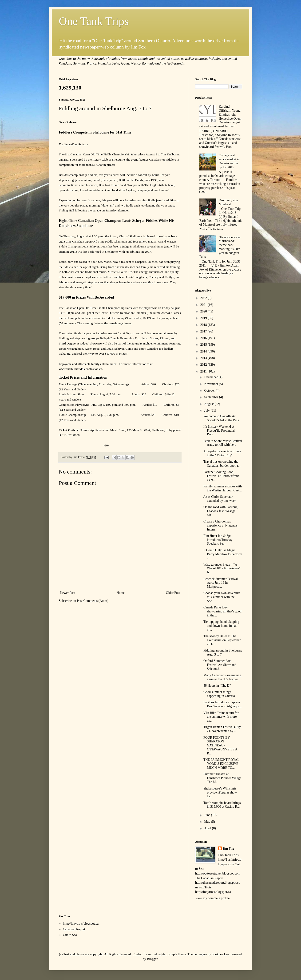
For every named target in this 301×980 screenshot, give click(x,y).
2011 (204, 371)
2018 (204, 325)
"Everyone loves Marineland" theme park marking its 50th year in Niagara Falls (220, 247)
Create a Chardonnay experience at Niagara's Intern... (220, 525)
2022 (204, 298)
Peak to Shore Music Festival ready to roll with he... (223, 443)
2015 (204, 345)
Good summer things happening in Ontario (219, 694)
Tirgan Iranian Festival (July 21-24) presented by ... (222, 729)
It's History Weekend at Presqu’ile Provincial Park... (219, 431)
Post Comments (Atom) (93, 601)
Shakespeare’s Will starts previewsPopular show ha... (220, 792)
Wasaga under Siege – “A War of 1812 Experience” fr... (222, 569)
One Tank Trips (94, 21)
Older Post (173, 593)
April (208, 828)
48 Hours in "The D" (217, 686)
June (208, 815)
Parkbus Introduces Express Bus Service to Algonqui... (223, 704)
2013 (204, 358)
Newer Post (68, 593)
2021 (204, 305)
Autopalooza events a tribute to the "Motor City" (222, 453)
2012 (204, 365)
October (210, 391)
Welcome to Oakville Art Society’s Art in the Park (221, 418)
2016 (204, 338)
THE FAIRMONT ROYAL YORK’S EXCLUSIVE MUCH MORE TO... (221, 764)
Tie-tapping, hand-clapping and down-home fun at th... (221, 626)
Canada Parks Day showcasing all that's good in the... (222, 611)
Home (121, 593)
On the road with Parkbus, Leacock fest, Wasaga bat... (221, 511)
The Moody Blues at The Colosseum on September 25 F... (222, 640)
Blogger (152, 959)
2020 (204, 311)
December (211, 377)
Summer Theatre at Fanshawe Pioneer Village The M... (222, 778)
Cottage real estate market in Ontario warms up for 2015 (229, 161)
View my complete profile (212, 898)
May (208, 822)
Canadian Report (74, 929)
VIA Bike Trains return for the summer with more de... (221, 717)
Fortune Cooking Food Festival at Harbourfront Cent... (221, 476)
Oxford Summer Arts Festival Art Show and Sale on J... (220, 665)
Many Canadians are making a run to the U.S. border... (222, 677)
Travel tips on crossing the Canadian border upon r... (222, 464)
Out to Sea (70, 935)
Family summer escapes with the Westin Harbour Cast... (223, 488)
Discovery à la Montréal (228, 202)
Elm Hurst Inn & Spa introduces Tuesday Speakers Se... (218, 540)
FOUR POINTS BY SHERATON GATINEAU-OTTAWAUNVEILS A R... (220, 745)
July (207, 411)
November (212, 384)
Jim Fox (228, 849)
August (209, 404)
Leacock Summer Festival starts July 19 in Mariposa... (221, 583)
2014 (204, 351)
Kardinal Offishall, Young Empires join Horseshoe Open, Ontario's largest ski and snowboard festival (220, 116)
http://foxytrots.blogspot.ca (81, 924)
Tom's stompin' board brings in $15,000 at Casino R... (222, 805)
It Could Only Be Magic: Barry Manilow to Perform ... (223, 554)
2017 (204, 331)
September (212, 397)
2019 (204, 318)
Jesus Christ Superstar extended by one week (220, 499)
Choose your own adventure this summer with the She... (222, 597)
